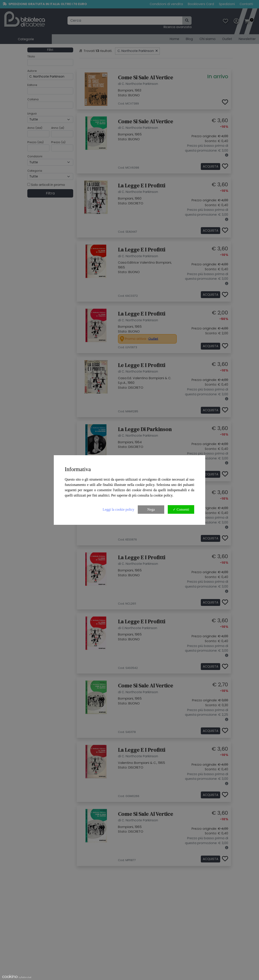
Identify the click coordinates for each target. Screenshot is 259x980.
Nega (151, 509)
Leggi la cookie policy (119, 509)
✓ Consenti (181, 509)
